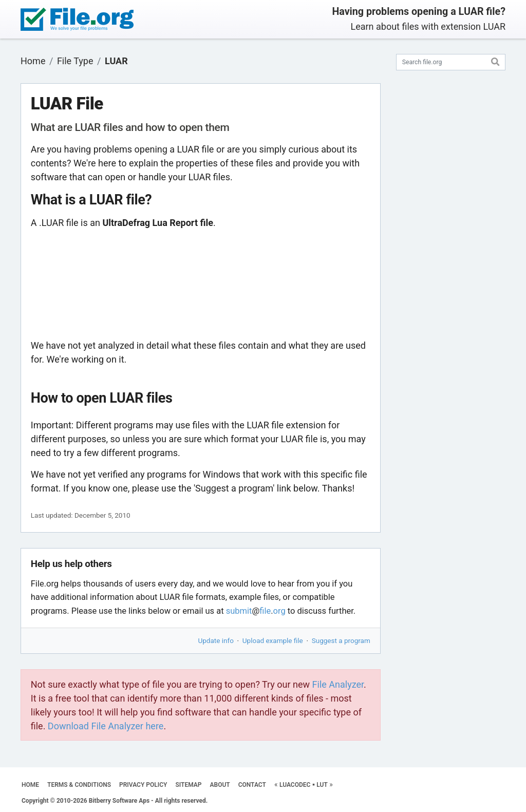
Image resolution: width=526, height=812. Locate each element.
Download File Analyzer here (106, 726)
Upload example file (273, 640)
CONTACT (252, 785)
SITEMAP (188, 785)
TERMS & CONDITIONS (79, 785)
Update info (216, 640)
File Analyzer (338, 684)
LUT (322, 785)
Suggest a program (341, 640)
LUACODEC (295, 785)
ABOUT (220, 785)
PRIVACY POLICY (143, 785)
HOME (30, 785)
